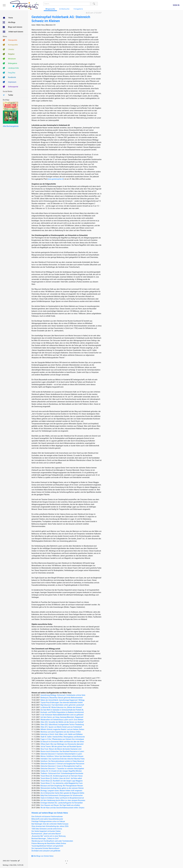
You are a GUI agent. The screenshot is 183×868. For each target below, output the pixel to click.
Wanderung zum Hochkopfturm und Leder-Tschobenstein (52, 841)
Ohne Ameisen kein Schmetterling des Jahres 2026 (50, 826)
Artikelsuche (64, 9)
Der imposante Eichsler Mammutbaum (45, 848)
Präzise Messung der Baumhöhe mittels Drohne (49, 843)
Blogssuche (50, 9)
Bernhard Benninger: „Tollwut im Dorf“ (45, 839)
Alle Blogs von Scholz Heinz (42, 856)
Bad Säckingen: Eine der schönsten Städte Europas (50, 824)
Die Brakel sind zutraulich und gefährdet (46, 851)
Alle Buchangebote (11, 126)
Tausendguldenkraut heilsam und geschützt (47, 846)
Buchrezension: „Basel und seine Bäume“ (46, 834)
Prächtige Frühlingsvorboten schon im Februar (48, 821)
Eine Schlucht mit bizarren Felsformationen (47, 817)
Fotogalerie (78, 9)
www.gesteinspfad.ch (56, 179)
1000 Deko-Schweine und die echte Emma (47, 829)
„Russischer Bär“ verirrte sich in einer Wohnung (48, 836)
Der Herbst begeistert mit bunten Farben (46, 831)
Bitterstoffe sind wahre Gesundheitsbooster (47, 819)
